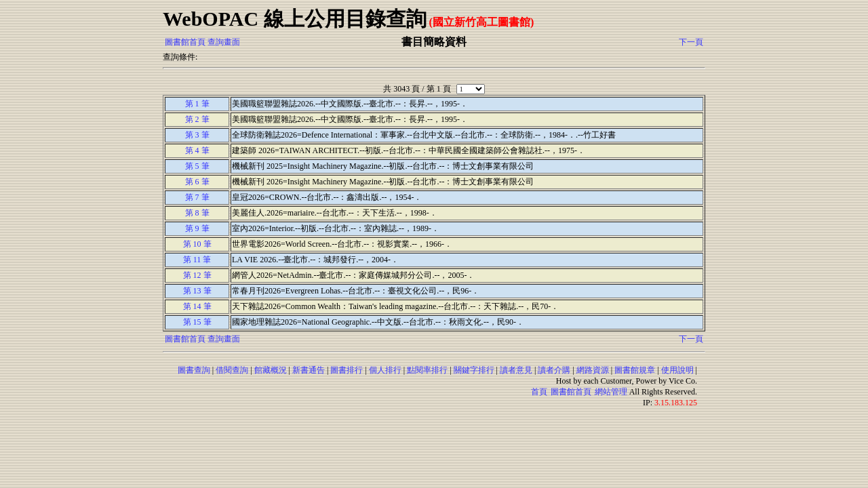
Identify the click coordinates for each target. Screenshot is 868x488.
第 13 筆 (197, 291)
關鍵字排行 (474, 370)
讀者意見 (516, 370)
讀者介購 (554, 370)
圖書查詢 (194, 370)
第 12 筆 (197, 275)
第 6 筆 (197, 182)
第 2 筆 (197, 119)
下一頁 (691, 42)
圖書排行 (347, 370)
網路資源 (593, 370)
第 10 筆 (197, 244)
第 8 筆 (197, 213)
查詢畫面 (224, 42)
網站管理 (611, 392)
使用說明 (677, 370)
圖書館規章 (635, 370)
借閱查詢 (232, 370)
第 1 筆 (197, 104)
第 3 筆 (197, 135)
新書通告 (309, 370)
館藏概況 (271, 370)
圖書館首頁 (185, 42)
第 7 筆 (197, 197)
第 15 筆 (197, 322)
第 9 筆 (197, 228)
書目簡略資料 (434, 42)
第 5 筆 (197, 166)
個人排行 (385, 370)
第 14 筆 (197, 306)
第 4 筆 (197, 150)
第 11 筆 (197, 260)
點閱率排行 (427, 370)
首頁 (539, 392)
